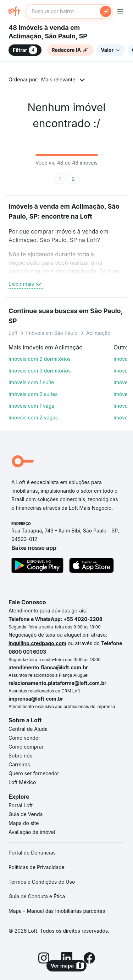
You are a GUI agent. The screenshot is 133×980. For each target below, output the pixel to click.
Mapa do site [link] (24, 823)
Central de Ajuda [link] (28, 729)
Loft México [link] (22, 782)
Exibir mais (26, 284)
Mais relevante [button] (58, 79)
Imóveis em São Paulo (52, 333)
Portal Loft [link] (21, 805)
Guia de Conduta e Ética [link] (37, 896)
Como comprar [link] (26, 747)
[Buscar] (106, 11)
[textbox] (69, 11)
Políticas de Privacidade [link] (37, 867)
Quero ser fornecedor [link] (34, 773)
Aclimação (98, 333)
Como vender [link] (24, 738)
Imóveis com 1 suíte (31, 382)
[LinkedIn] (67, 959)
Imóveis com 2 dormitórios (40, 359)
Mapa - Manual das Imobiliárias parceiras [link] (57, 911)
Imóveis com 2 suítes (33, 394)
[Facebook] (89, 959)
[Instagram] (44, 959)
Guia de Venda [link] (26, 814)
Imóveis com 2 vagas (33, 417)
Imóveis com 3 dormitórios (40, 371)
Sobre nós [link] (20, 756)
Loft (13, 333)
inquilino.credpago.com (37, 643)
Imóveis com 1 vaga (31, 406)
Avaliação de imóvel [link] (32, 832)
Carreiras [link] (19, 764)
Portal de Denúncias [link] (32, 853)
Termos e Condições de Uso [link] (42, 882)
